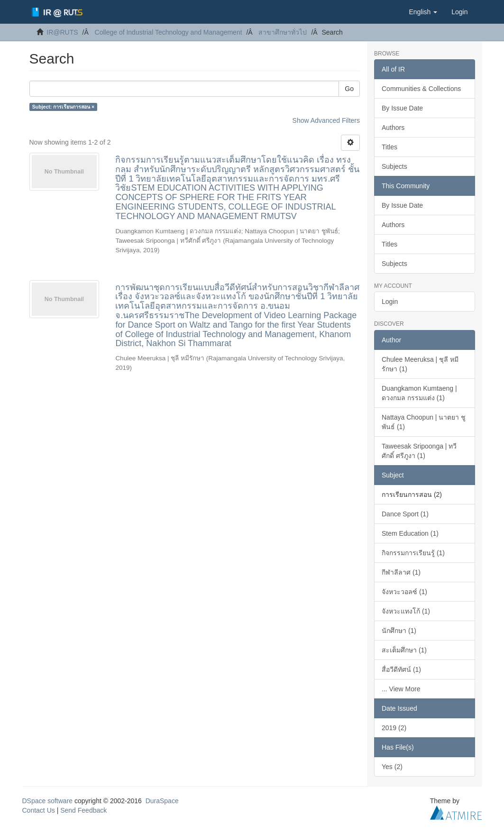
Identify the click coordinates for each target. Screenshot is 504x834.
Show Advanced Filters (326, 120)
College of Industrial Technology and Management (169, 32)
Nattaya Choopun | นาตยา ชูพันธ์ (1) (424, 422)
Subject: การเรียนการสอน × (63, 107)
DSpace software (48, 801)
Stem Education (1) (410, 533)
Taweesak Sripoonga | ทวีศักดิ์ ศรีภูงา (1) (419, 451)
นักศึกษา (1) (399, 631)
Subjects (394, 166)
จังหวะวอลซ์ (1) (404, 592)
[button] (423, 12)
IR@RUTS (62, 32)
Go (349, 89)
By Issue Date (402, 108)
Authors (393, 128)
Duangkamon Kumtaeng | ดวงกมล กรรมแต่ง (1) (419, 393)
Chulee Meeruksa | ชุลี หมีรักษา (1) (420, 364)
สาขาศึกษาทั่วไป (283, 32)
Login (390, 302)
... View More (401, 689)
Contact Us (39, 810)
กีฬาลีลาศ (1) (401, 572)
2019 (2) (394, 728)
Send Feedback (83, 810)
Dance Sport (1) (405, 514)
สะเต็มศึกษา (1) (404, 650)
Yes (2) (392, 767)
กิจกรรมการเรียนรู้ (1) (413, 553)
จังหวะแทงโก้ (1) (406, 611)
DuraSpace (162, 801)
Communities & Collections (421, 89)
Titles (389, 147)
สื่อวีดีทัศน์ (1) (401, 669)
